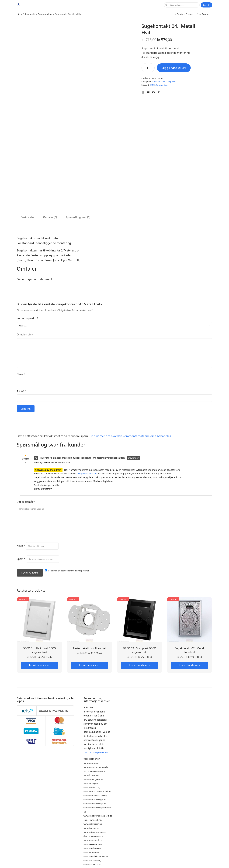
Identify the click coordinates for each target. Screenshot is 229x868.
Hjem (19, 14)
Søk (166, 5)
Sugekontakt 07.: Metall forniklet (190, 650)
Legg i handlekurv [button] (39, 665)
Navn (21, 374)
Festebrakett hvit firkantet (89, 648)
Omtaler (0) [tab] (50, 217)
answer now (134, 458)
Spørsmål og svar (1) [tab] (78, 217)
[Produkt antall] (148, 68)
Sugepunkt (30, 14)
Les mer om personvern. (97, 752)
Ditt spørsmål (26, 502)
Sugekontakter (45, 14)
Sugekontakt (162, 85)
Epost (21, 559)
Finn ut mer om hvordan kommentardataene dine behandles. (131, 436)
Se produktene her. (88, 474)
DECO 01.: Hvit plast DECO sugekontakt (39, 650)
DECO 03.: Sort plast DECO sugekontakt (140, 650)
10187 (153, 85)
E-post (21, 391)
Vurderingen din (27, 318)
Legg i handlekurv (174, 68)
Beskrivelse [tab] (28, 217)
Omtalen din (25, 334)
